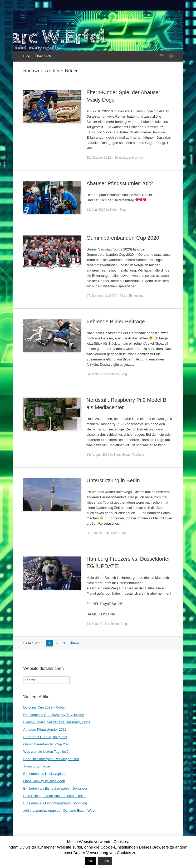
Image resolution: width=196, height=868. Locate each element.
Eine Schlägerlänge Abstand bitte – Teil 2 (54, 796)
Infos (105, 861)
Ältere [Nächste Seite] (75, 643)
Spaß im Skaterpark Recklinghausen (51, 759)
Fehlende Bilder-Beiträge (116, 322)
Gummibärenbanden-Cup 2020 (123, 238)
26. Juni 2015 (96, 533)
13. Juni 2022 (96, 210)
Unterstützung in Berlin (113, 480)
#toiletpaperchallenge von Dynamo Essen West (59, 811)
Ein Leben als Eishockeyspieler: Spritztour (55, 788)
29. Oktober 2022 (99, 158)
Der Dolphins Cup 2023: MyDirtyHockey (53, 715)
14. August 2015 (98, 455)
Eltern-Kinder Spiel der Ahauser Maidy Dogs (57, 722)
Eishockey (136, 296)
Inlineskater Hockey (129, 158)
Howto (126, 455)
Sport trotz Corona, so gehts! (45, 737)
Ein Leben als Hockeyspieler (45, 774)
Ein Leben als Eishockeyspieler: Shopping (55, 803)
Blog (27, 56)
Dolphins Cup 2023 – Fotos (44, 707)
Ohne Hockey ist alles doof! (44, 781)
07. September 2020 (101, 296)
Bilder (114, 210)
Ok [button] (91, 861)
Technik (138, 455)
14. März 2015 (97, 624)
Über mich (43, 56)
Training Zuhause (36, 766)
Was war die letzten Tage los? (46, 752)
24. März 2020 (97, 374)
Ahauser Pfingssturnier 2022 (120, 183)
